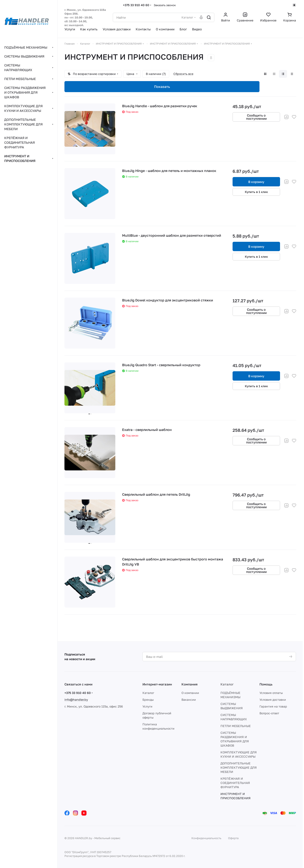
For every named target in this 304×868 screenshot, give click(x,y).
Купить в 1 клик (256, 192)
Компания (190, 684)
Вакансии (189, 700)
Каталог (148, 693)
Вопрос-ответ (269, 713)
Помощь (266, 684)
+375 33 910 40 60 (136, 5)
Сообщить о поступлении (256, 117)
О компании (190, 693)
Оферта (233, 838)
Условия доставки (273, 700)
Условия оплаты (271, 693)
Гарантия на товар (273, 706)
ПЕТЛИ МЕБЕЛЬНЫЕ (236, 726)
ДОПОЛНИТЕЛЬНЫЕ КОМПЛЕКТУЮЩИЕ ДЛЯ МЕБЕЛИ (239, 767)
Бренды (148, 700)
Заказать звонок (165, 5)
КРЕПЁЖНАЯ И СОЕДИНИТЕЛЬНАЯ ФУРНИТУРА (235, 783)
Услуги (147, 706)
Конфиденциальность (206, 838)
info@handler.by (76, 700)
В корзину (256, 182)
